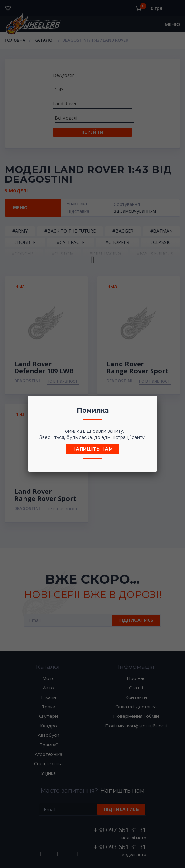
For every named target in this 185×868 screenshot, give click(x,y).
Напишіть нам (92, 449)
